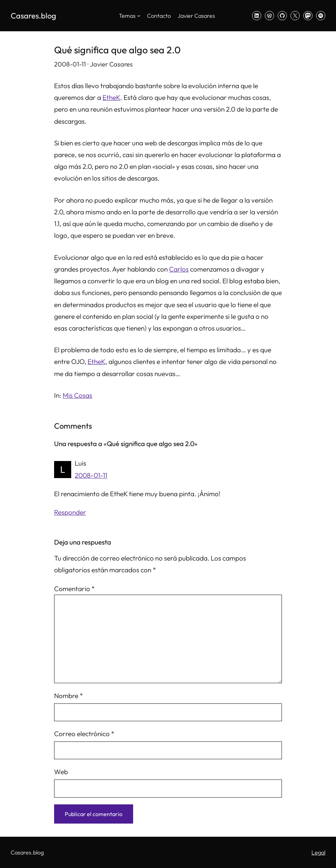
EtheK (111, 97)
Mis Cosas (77, 395)
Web (61, 772)
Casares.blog (33, 16)
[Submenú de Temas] (139, 16)
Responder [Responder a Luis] (70, 512)
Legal (318, 852)
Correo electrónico (84, 734)
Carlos (179, 269)
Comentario (74, 589)
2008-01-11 (91, 475)
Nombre (69, 696)
